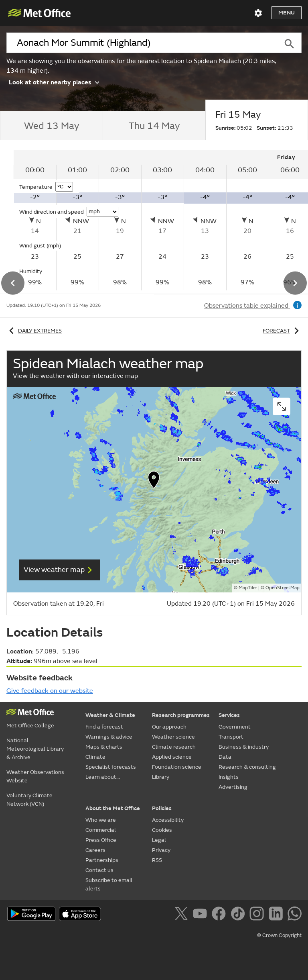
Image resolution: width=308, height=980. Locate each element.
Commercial (101, 830)
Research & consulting (247, 767)
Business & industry (244, 747)
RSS (157, 860)
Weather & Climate (110, 715)
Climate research (174, 747)
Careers (95, 850)
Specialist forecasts (111, 767)
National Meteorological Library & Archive (35, 749)
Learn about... (103, 777)
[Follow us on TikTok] (239, 915)
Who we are (101, 820)
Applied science (172, 757)
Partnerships (102, 860)
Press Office (101, 840)
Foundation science (177, 767)
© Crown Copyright (279, 935)
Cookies (162, 830)
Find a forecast (104, 727)
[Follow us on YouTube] (202, 915)
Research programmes (181, 715)
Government (235, 727)
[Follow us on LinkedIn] (277, 915)
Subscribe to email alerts (109, 884)
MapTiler (248, 588)
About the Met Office (113, 808)
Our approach (169, 727)
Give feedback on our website (50, 691)
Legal (159, 840)
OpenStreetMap (283, 588)
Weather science (173, 737)
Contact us (99, 870)
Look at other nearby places (54, 82)
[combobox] (142, 43)
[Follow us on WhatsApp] (295, 915)
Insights (229, 777)
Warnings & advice (109, 737)
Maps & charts (104, 747)
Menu (287, 13)
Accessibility (168, 820)
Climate (95, 757)
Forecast (282, 331)
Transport (231, 737)
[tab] (51, 126)
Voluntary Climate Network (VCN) (29, 800)
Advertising (233, 787)
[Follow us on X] (183, 915)
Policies (162, 808)
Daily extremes (34, 331)
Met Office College (30, 726)
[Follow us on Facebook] (220, 915)
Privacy (161, 850)
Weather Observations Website (35, 776)
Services (229, 715)
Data (225, 757)
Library (161, 777)
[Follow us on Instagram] (258, 915)
